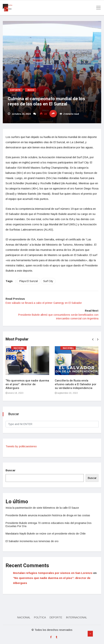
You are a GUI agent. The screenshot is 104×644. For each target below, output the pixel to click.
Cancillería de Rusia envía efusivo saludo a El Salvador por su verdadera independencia (76, 384)
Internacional (76, 617)
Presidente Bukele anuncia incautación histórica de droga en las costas (48, 515)
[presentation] (93, 339)
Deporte (15, 90)
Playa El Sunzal (29, 281)
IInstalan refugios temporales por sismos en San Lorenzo (53, 573)
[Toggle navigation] (97, 8)
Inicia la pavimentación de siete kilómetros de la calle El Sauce (42, 508)
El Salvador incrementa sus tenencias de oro (32, 541)
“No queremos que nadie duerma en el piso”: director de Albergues (27, 384)
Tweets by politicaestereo (21, 446)
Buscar (10, 470)
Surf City (48, 281)
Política (40, 617)
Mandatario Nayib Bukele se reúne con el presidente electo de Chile (46, 534)
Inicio (31, 90)
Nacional (19, 348)
